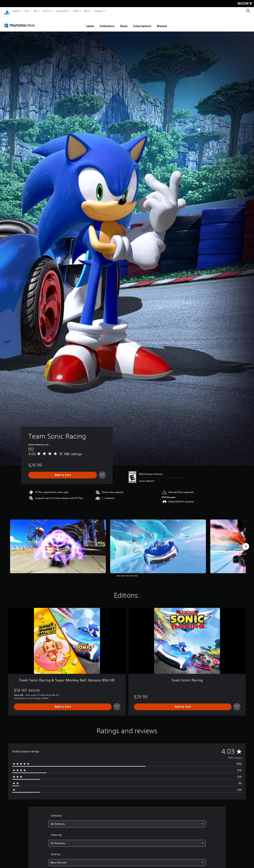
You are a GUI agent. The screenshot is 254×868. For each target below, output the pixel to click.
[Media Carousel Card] (58, 543)
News (76, 11)
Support (98, 11)
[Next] (246, 543)
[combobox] (127, 820)
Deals (124, 22)
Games (16, 11)
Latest (90, 22)
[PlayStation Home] (7, 11)
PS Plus (47, 11)
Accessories (61, 11)
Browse (162, 22)
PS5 (27, 11)
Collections (107, 22)
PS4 (35, 11)
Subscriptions (142, 22)
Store (86, 11)
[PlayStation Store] (20, 21)
